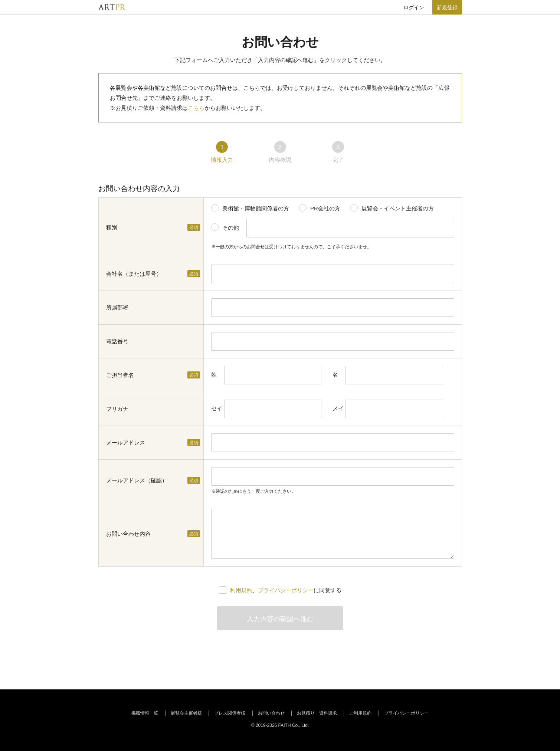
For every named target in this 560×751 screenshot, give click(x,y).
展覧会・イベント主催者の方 (398, 208)
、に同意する (286, 590)
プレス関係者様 (230, 713)
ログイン (414, 7)
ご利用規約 (360, 713)
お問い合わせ (271, 713)
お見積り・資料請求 (317, 713)
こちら (196, 108)
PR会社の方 (325, 208)
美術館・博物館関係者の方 (256, 208)
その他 (231, 228)
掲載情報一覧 (145, 713)
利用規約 (241, 590)
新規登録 (447, 7)
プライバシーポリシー (286, 590)
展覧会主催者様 (186, 713)
